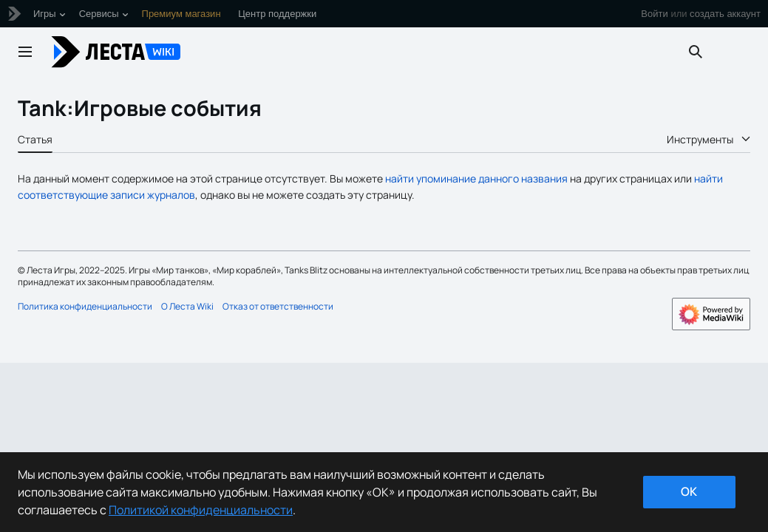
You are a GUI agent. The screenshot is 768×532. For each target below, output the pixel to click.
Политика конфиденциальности (85, 306)
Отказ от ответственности (278, 306)
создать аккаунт (725, 14)
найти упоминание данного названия (476, 178)
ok (689, 491)
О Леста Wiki (187, 306)
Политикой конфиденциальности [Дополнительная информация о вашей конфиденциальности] (201, 510)
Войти (654, 14)
